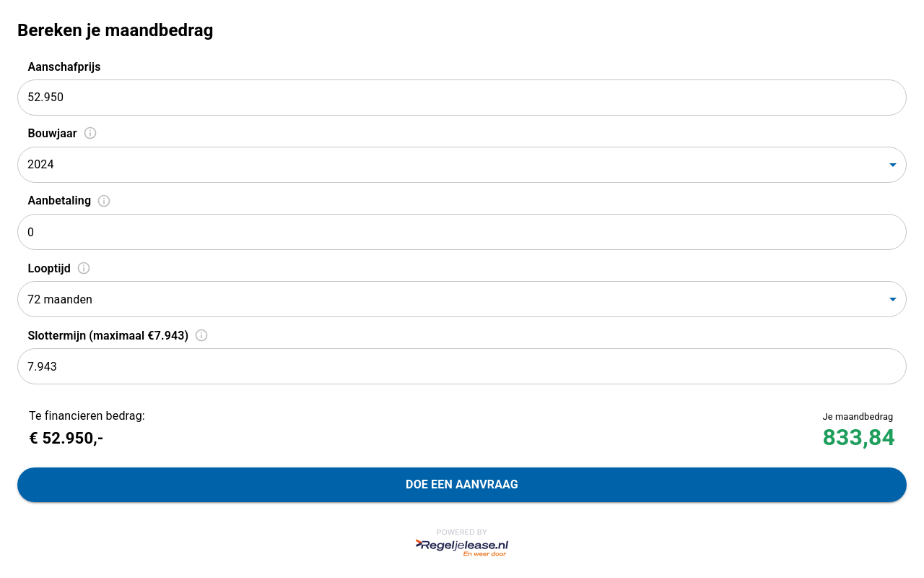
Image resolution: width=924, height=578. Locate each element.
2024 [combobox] (41, 164)
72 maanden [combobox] (60, 299)
